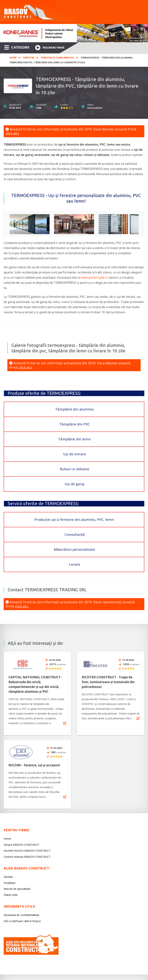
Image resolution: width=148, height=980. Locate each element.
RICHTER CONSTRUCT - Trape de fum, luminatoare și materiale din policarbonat (108, 681)
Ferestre (29, 58)
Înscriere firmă (50, 47)
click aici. (13, 133)
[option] (74, 33)
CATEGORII (17, 47)
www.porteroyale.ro (95, 277)
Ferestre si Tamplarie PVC (58, 58)
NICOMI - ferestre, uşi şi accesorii (34, 763)
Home (13, 58)
